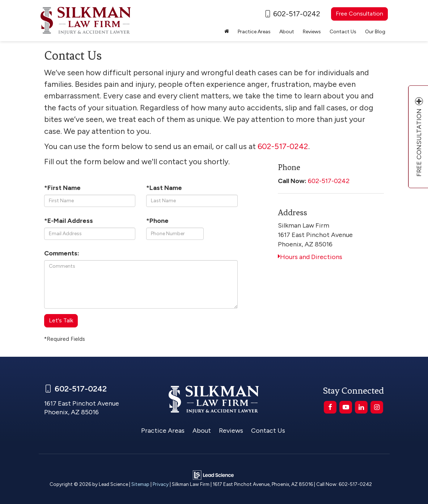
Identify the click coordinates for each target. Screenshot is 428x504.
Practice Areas (163, 431)
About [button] (287, 32)
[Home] (227, 32)
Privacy (161, 484)
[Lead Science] (213, 475)
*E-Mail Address (69, 221)
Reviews (312, 32)
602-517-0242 (329, 181)
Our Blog (375, 32)
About (202, 431)
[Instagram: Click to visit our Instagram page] (377, 407)
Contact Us (343, 32)
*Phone (157, 221)
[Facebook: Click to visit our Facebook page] (330, 407)
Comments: (62, 253)
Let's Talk (61, 320)
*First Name (62, 188)
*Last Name (164, 188)
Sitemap (140, 484)
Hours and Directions (310, 257)
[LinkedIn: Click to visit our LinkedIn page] (361, 407)
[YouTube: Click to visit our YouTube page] (346, 407)
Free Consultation (359, 14)
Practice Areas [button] (254, 32)
